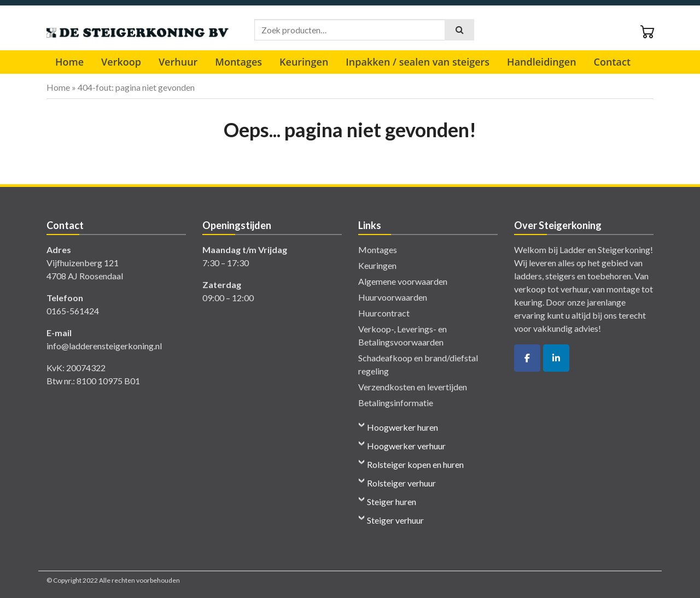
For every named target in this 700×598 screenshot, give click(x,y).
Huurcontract (384, 313)
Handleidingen (541, 62)
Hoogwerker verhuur (406, 446)
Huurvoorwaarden (393, 297)
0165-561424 (73, 311)
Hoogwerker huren (402, 427)
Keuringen (304, 62)
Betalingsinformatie (396, 403)
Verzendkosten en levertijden (413, 387)
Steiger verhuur (395, 520)
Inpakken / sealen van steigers (418, 62)
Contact (612, 62)
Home (69, 62)
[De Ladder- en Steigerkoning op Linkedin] (556, 358)
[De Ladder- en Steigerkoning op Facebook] (527, 358)
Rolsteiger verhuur (401, 483)
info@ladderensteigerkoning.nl (104, 346)
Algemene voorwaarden (403, 281)
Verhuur (178, 62)
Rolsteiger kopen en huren (415, 464)
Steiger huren (392, 502)
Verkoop (121, 62)
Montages (238, 62)
